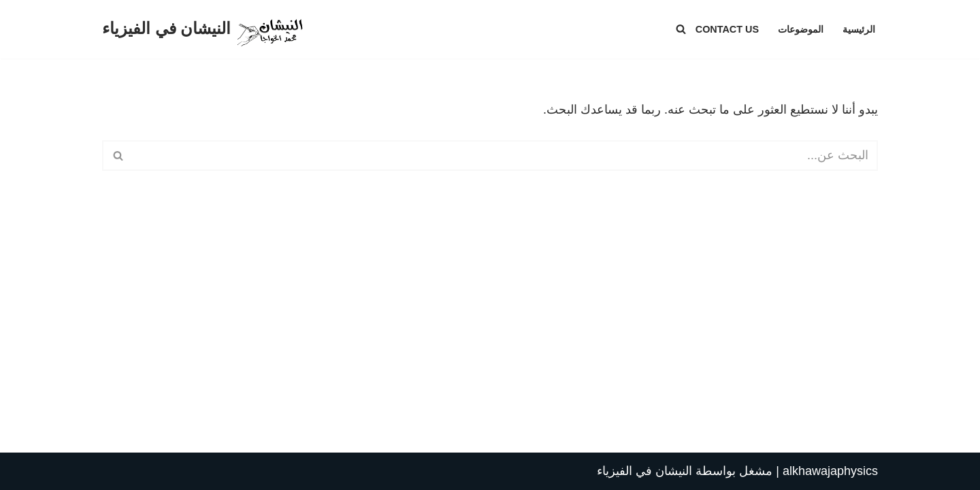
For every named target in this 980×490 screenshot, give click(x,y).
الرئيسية (859, 29)
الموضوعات (801, 29)
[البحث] (681, 29)
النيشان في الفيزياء (644, 471)
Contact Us (727, 29)
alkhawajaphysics (830, 471)
